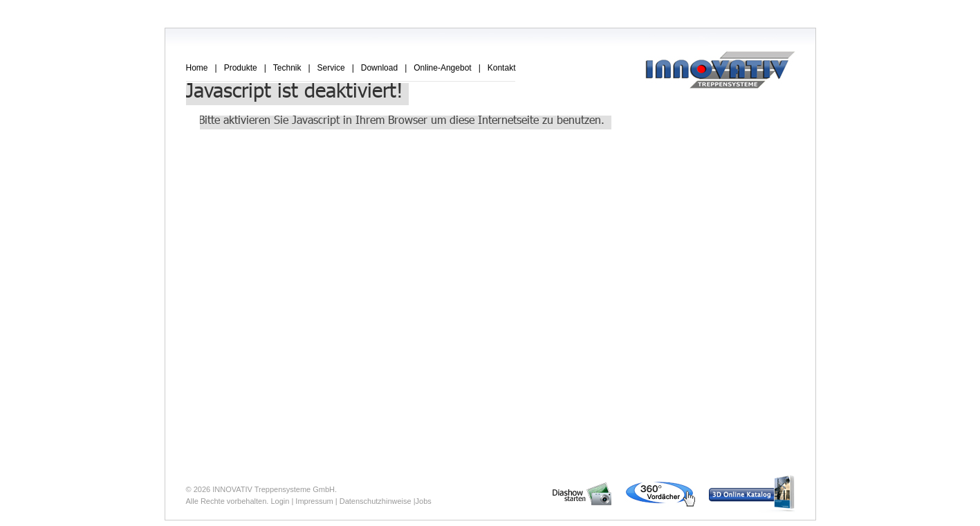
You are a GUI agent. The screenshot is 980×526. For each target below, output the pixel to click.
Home (197, 68)
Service (331, 68)
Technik (287, 68)
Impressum (314, 501)
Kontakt (502, 68)
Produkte (241, 68)
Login (280, 501)
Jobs (424, 501)
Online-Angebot (442, 68)
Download (379, 68)
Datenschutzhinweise (376, 501)
